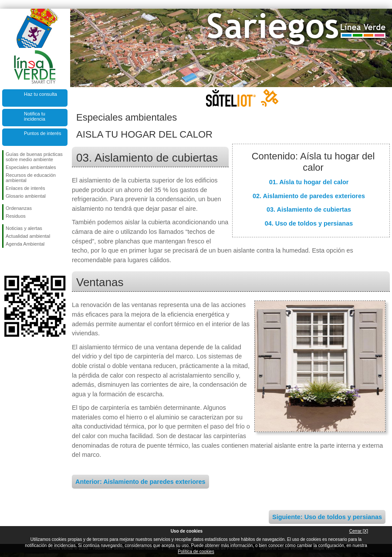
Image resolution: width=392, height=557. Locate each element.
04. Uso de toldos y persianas (309, 223)
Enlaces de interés (25, 188)
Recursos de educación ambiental (31, 178)
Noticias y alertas (24, 228)
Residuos (16, 216)
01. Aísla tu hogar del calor (309, 182)
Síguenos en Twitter (22, 262)
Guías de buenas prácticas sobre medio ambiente (34, 157)
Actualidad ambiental (28, 236)
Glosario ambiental (26, 196)
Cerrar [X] (359, 531)
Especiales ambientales (31, 167)
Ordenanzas (19, 208)
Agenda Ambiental (25, 244)
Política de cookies (196, 552)
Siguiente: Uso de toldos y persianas (327, 517)
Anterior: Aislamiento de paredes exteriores (140, 482)
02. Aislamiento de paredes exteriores (309, 196)
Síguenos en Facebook (7, 262)
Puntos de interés (43, 133)
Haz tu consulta (41, 94)
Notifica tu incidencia (35, 116)
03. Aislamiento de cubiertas (309, 209)
